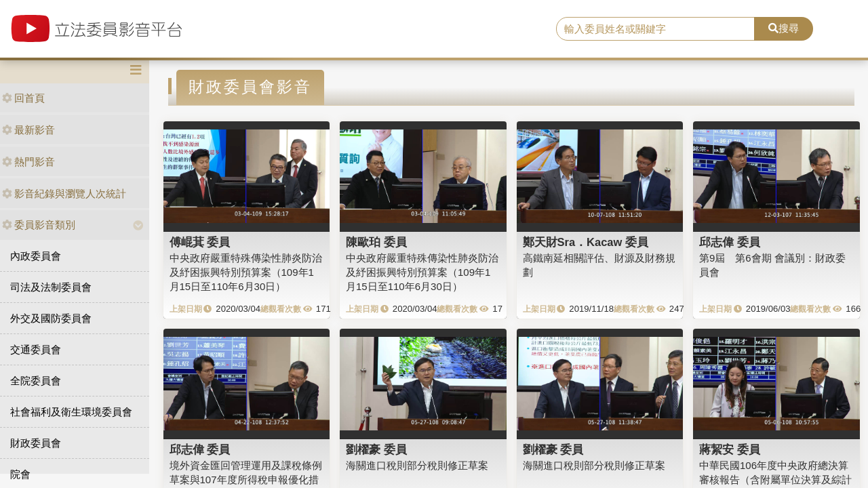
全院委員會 (36, 381)
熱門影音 (28, 162)
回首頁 (23, 98)
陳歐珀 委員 (376, 242)
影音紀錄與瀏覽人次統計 (64, 194)
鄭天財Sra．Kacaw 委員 (586, 242)
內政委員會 (36, 256)
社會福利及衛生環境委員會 (71, 412)
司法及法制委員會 (51, 287)
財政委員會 (36, 443)
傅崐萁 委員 (200, 242)
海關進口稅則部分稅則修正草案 (417, 465)
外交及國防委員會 (51, 318)
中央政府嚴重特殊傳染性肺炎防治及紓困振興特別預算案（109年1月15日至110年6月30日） (246, 272)
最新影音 (28, 130)
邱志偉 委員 (730, 242)
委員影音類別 (39, 225)
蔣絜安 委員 (730, 449)
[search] (655, 29)
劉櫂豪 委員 (376, 449)
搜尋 (784, 28)
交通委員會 (36, 349)
